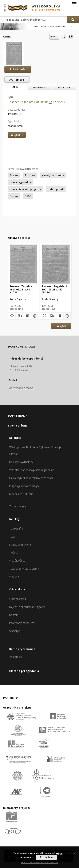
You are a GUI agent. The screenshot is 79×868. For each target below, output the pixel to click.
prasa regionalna (20, 182)
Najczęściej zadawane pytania (27, 607)
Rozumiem (46, 857)
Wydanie (15, 577)
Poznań (30, 175)
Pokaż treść (18, 69)
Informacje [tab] (39, 87)
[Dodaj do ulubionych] (64, 37)
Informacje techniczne (23, 623)
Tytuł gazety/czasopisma (24, 569)
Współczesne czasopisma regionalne (32, 470)
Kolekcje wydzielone (21, 462)
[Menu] (74, 3)
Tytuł (12, 537)
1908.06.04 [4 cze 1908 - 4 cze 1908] (14, 114)
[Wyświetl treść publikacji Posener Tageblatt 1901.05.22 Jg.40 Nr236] (27, 316)
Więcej (61, 326)
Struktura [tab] (64, 87)
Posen (14, 175)
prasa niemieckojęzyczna (25, 189)
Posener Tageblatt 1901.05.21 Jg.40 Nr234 (54, 289)
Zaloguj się (16, 657)
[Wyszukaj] (73, 20)
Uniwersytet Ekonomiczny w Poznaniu (32, 478)
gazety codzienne (53, 175)
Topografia (16, 529)
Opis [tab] (15, 87)
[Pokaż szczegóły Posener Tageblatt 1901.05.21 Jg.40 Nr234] (67, 316)
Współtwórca (17, 561)
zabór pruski (56, 189)
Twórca (14, 553)
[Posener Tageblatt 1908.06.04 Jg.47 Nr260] (14, 53)
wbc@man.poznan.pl (22, 388)
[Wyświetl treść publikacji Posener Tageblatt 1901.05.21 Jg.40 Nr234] (60, 316)
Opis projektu (18, 599)
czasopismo (15, 126)
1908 (28, 196)
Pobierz (16, 80)
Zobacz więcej (18, 506)
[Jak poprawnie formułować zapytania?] (72, 27)
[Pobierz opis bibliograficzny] (19, 316)
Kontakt (14, 615)
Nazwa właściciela (20, 545)
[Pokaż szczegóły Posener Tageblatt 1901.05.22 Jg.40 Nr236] (34, 316)
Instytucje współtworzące (25, 486)
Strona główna (18, 426)
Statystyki (15, 631)
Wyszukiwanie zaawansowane (50, 27)
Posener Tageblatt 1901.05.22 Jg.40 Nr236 (22, 289)
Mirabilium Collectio (21, 494)
